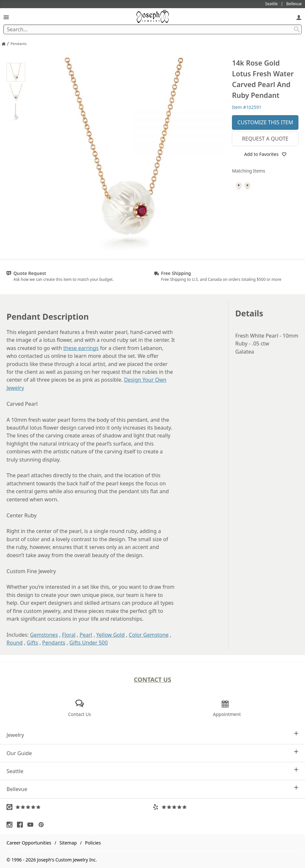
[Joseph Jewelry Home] (4, 44)
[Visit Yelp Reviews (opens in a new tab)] (226, 807)
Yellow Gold (110, 635)
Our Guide (152, 753)
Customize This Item (265, 122)
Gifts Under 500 (89, 643)
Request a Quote (265, 139)
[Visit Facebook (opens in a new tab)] (22, 825)
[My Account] (299, 17)
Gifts (32, 643)
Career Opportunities (29, 843)
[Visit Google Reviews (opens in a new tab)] (80, 807)
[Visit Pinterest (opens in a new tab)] (43, 825)
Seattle (152, 771)
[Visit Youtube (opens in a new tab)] (32, 825)
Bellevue (152, 789)
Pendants (54, 643)
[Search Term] (152, 29)
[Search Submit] (297, 29)
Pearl (86, 635)
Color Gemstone (149, 635)
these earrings (81, 348)
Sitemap (68, 843)
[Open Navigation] (6, 17)
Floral (69, 635)
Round (15, 643)
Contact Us (152, 679)
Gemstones (44, 635)
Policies (93, 843)
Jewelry (152, 735)
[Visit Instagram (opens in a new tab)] (11, 825)
